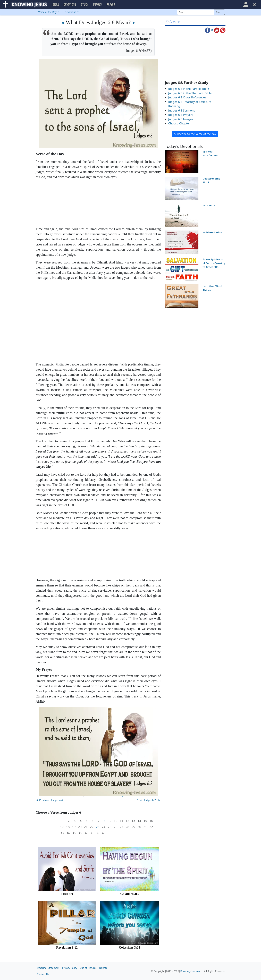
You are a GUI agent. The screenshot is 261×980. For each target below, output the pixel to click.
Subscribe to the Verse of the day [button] (195, 134)
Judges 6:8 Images (181, 119)
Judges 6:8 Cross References (187, 97)
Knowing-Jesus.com (191, 971)
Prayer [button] (111, 5)
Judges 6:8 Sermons (182, 110)
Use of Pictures (88, 968)
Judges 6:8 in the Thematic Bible (190, 93)
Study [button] (85, 5)
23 (98, 827)
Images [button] (98, 5)
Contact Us (43, 974)
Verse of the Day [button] (48, 12)
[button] (246, 4)
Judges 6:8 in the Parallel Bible (189, 89)
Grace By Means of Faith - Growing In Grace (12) (214, 263)
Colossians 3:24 (129, 947)
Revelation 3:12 (67, 947)
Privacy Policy (70, 968)
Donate (103, 968)
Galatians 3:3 (129, 894)
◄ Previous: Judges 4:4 (49, 800)
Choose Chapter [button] (179, 123)
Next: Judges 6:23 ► (149, 800)
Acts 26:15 (209, 205)
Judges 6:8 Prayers (181, 115)
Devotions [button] (70, 5)
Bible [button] (56, 5)
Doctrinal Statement (48, 968)
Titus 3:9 (67, 894)
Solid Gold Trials (213, 232)
